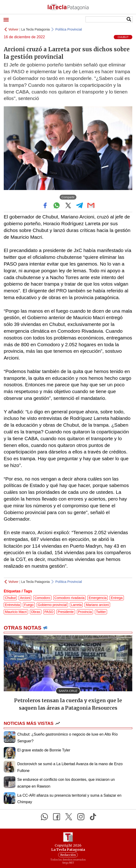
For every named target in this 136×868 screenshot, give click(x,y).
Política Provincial (69, 29)
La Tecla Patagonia (36, 29)
